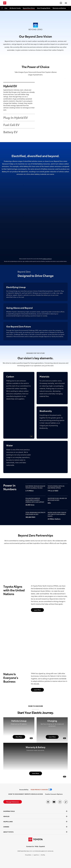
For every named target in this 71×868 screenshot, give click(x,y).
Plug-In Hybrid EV (16, 117)
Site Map (43, 855)
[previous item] (3, 8)
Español (42, 846)
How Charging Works (44, 8)
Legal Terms (36, 855)
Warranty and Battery (59, 8)
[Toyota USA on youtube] (54, 802)
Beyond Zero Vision (29, 8)
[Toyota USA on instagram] (60, 802)
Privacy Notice (28, 855)
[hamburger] (66, 3)
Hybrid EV (10, 86)
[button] (54, 794)
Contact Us (30, 846)
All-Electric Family (15, 8)
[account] (61, 3)
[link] (24, 790)
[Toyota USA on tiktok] (66, 802)
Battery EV (10, 132)
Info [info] (31, 436)
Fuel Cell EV (11, 125)
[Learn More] (37, 610)
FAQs (37, 846)
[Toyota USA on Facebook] (48, 802)
